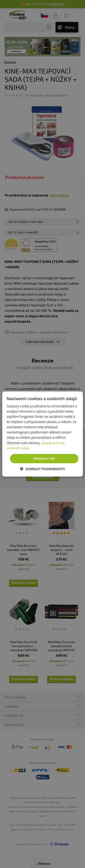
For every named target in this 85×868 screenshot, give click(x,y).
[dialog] (42, 434)
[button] (42, 469)
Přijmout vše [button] (44, 458)
